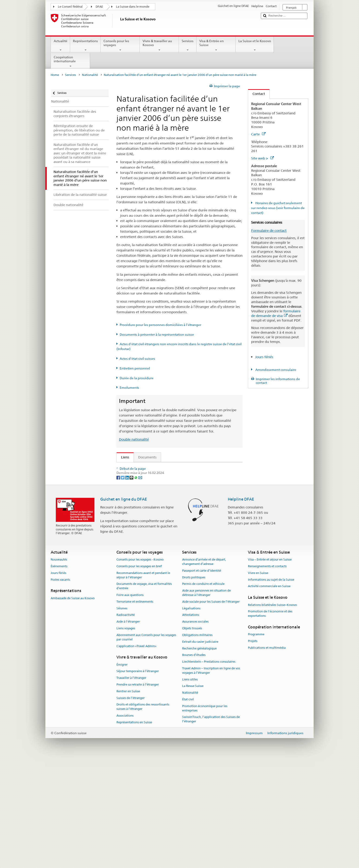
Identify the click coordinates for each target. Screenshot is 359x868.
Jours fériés (264, 357)
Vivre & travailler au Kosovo (159, 45)
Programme (256, 744)
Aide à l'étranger (128, 731)
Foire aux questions (130, 704)
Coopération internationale (70, 62)
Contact (257, 94)
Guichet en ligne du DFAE (124, 608)
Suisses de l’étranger (131, 807)
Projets (253, 750)
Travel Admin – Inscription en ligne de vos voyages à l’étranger (211, 780)
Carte (258, 134)
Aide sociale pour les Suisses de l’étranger (211, 711)
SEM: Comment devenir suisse (146, 467)
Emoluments (129, 388)
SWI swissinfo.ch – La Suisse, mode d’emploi (158, 554)
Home (55, 75)
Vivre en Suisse (258, 682)
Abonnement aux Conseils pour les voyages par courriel (146, 746)
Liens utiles (190, 789)
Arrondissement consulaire (275, 370)
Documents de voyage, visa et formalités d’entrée (144, 696)
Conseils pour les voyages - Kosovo (140, 669)
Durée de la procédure (137, 378)
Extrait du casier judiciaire (200, 751)
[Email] (140, 586)
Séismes (122, 718)
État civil (188, 809)
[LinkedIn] (127, 586)
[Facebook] (119, 586)
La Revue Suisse (193, 795)
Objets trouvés (192, 738)
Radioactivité (126, 724)
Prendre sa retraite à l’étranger (138, 794)
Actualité (61, 45)
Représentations (85, 45)
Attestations (191, 724)
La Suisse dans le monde (133, 7)
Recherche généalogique (199, 758)
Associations (125, 825)
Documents (147, 457)
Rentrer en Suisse (128, 801)
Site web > (262, 158)
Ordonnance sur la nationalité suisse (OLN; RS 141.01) (165, 500)
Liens (123, 457)
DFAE (99, 7)
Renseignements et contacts (267, 675)
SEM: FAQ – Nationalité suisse (146, 476)
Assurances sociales (195, 731)
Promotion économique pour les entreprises (205, 818)
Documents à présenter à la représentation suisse (157, 335)
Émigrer (122, 774)
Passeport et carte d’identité (202, 680)
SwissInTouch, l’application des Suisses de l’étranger (211, 829)
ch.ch (126, 546)
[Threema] (132, 586)
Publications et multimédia (267, 757)
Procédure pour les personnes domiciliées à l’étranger (160, 325)
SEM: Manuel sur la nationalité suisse (152, 484)
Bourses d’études (194, 764)
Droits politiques (194, 687)
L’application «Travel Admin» (136, 755)
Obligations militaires (197, 744)
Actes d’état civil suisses (137, 359)
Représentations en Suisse (134, 832)
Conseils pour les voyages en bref (139, 675)
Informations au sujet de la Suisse (271, 689)
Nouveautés (59, 669)
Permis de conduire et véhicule (203, 693)
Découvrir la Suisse (137, 538)
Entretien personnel (135, 368)
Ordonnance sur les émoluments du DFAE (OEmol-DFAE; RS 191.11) (177, 508)
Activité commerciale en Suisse (269, 696)
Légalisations (191, 718)
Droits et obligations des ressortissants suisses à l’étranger (143, 816)
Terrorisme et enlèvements (135, 711)
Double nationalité (134, 439)
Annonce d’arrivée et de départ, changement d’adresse (204, 671)
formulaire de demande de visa (276, 313)
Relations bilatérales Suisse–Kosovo (272, 714)
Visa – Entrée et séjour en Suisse (270, 669)
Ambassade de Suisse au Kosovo (73, 707)
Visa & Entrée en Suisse (216, 45)
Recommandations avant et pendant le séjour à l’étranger (143, 684)
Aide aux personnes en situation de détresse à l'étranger (206, 702)
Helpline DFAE (241, 608)
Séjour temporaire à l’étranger (138, 781)
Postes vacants (60, 689)
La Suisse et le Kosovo (255, 45)
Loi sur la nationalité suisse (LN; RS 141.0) (155, 492)
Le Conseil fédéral (70, 7)
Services (188, 45)
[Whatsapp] (136, 586)
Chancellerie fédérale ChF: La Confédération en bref (164, 562)
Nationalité (90, 75)
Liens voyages (126, 738)
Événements (59, 675)
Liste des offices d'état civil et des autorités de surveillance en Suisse (176, 530)
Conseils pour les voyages (120, 45)
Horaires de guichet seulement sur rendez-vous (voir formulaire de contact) (278, 208)
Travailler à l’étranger (131, 787)
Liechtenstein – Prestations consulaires (209, 771)
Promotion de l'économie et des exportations (270, 723)
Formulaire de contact (269, 230)
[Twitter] (123, 586)
